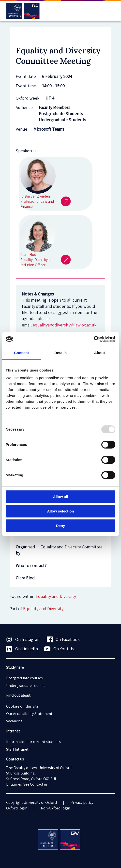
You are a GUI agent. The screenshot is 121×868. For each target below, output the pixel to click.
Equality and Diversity (43, 609)
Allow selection (60, 511)
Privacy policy (82, 802)
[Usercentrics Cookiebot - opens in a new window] (94, 339)
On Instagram (23, 639)
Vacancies (14, 721)
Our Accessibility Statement (29, 714)
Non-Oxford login (55, 808)
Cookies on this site (22, 706)
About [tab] (100, 353)
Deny (61, 526)
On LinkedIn (22, 649)
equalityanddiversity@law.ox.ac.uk (65, 325)
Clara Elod (25, 578)
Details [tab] (60, 353)
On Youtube (60, 649)
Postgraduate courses (24, 678)
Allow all (61, 497)
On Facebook (63, 639)
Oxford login (17, 808)
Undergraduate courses (26, 686)
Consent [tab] (22, 353)
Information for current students (33, 742)
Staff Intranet (17, 749)
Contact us (39, 784)
